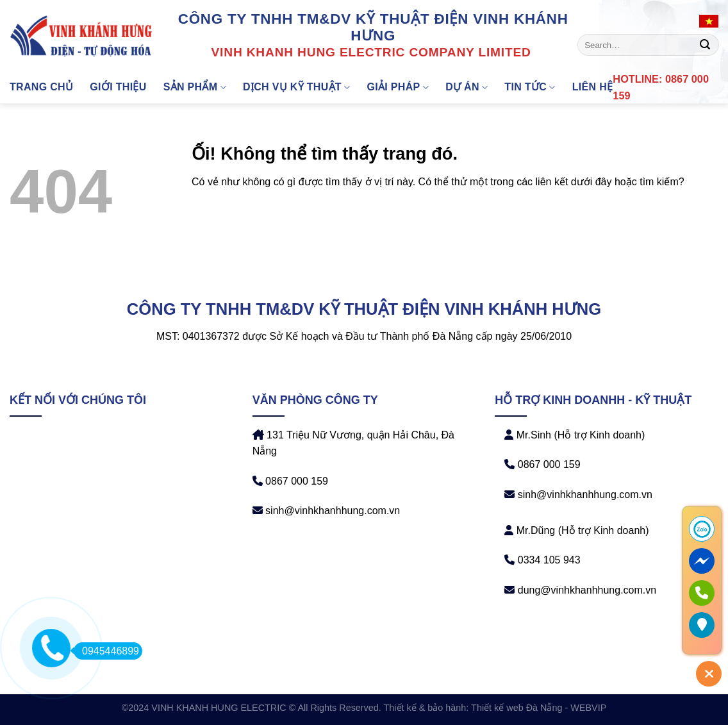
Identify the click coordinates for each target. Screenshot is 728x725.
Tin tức (530, 88)
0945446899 (106, 651)
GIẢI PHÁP (398, 88)
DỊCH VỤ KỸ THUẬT (297, 88)
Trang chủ (41, 87)
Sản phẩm (195, 88)
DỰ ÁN (467, 88)
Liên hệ (593, 87)
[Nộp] (705, 45)
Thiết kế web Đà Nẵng (517, 708)
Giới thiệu (118, 87)
